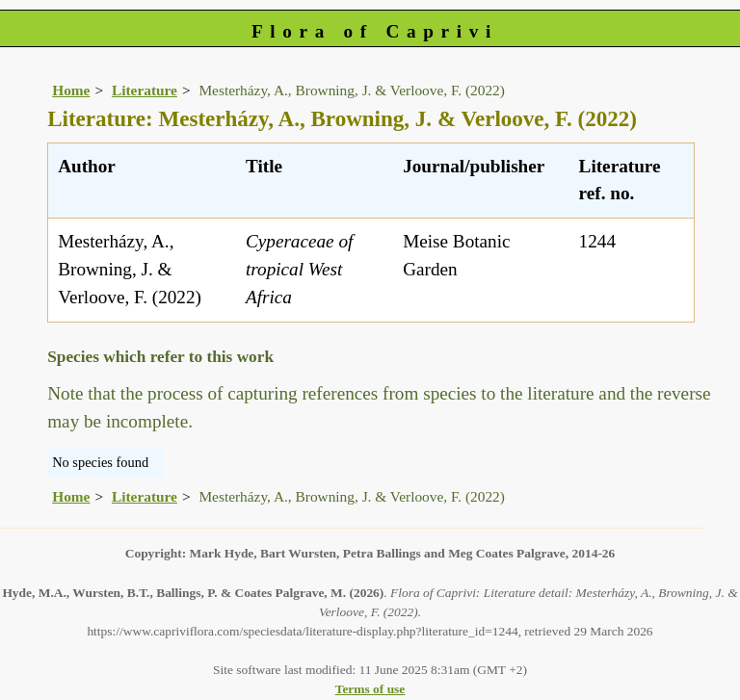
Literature (145, 90)
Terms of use (370, 689)
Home (71, 90)
